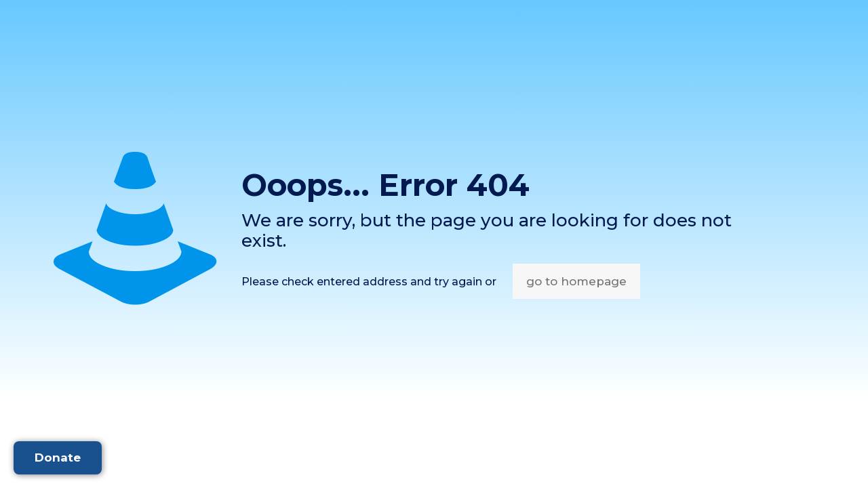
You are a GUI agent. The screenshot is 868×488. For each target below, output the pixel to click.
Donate (58, 457)
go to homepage (576, 281)
